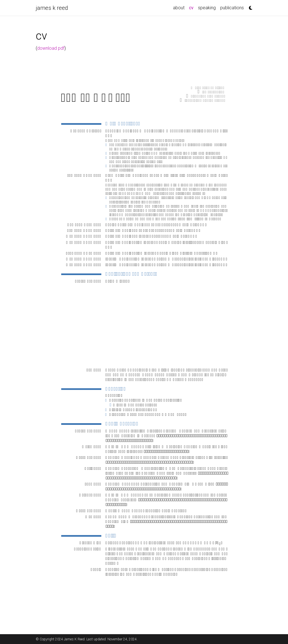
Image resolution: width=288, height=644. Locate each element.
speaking (207, 8)
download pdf (51, 48)
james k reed (52, 8)
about (179, 8)
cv (192, 7)
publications (232, 8)
